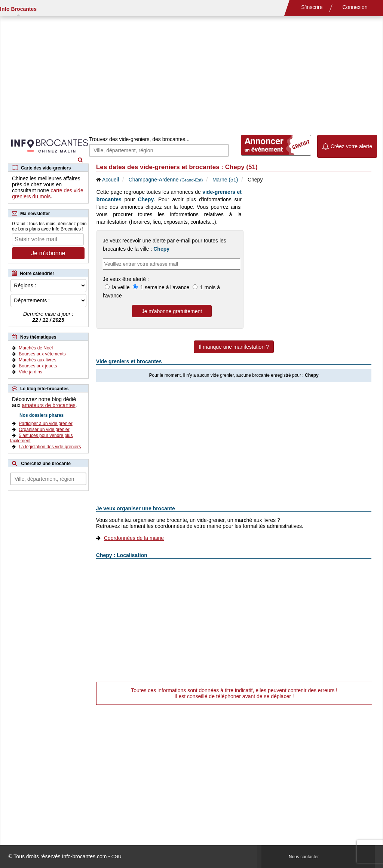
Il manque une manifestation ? (234, 347)
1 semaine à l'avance (165, 287)
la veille (121, 287)
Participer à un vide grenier (45, 424)
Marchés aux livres (37, 360)
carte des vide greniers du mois (48, 193)
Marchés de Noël (36, 348)
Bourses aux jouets (38, 366)
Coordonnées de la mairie (134, 538)
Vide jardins (30, 372)
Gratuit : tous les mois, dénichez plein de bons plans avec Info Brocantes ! (49, 226)
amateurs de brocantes (48, 405)
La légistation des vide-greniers (50, 447)
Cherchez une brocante (46, 464)
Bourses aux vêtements (42, 354)
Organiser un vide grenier (44, 430)
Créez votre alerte (347, 146)
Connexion (355, 7)
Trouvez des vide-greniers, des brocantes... (139, 139)
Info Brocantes (18, 9)
